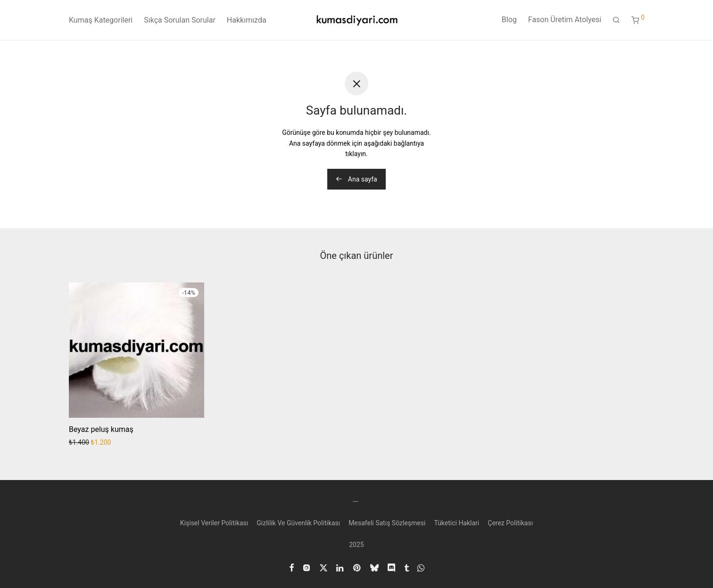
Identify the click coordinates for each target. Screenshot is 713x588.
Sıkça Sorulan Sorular (180, 20)
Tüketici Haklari (456, 523)
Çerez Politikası (510, 523)
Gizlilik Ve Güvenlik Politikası (298, 523)
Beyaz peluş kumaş (101, 429)
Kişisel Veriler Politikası (214, 523)
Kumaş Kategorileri (101, 20)
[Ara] (616, 20)
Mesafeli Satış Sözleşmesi (387, 523)
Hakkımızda (247, 20)
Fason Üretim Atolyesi (565, 20)
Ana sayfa (356, 179)
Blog (509, 20)
